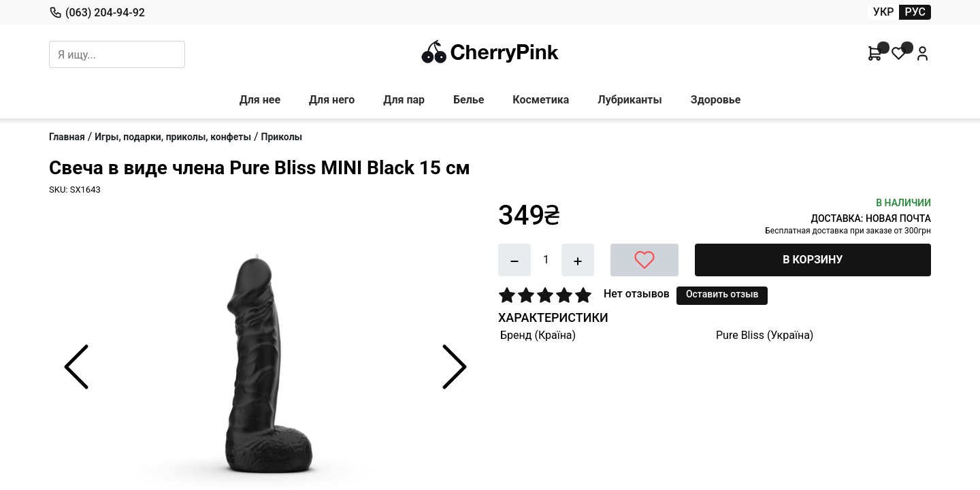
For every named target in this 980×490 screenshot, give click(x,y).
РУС (915, 12)
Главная (67, 137)
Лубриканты (630, 100)
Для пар (404, 100)
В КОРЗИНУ (813, 260)
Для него (332, 100)
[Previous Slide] (76, 367)
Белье (469, 100)
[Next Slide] (455, 367)
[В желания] (644, 260)
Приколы (282, 137)
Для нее (260, 100)
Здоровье (716, 100)
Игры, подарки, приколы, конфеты (173, 137)
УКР (884, 12)
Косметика (541, 100)
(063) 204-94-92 (97, 12)
